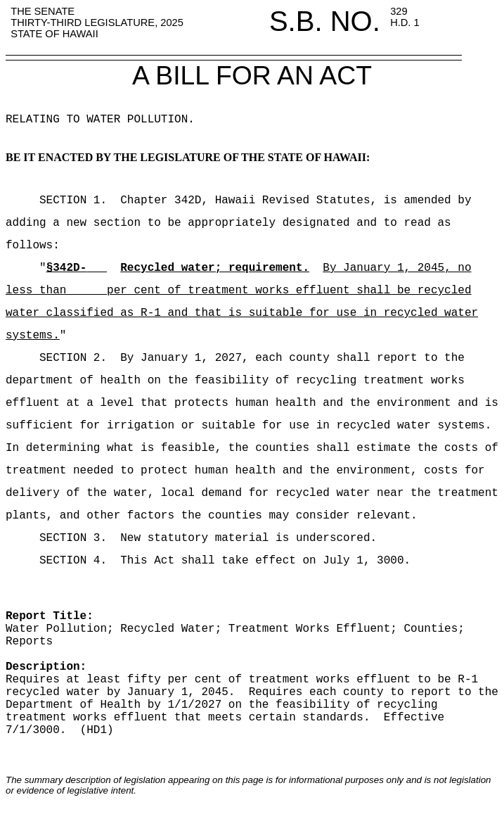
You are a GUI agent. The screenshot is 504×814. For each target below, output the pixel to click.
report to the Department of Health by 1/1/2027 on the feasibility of (252, 705)
